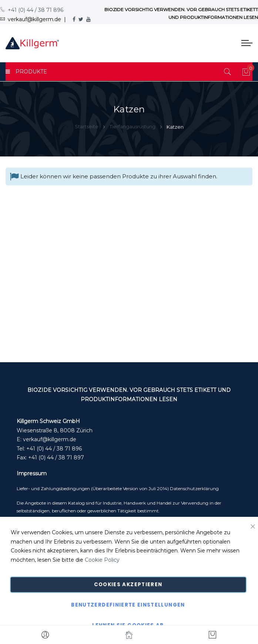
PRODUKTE (26, 72)
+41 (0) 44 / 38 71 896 (32, 10)
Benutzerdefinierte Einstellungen (128, 605)
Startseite (87, 126)
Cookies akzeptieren (128, 584)
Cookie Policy (102, 560)
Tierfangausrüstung (133, 126)
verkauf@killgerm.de (50, 439)
